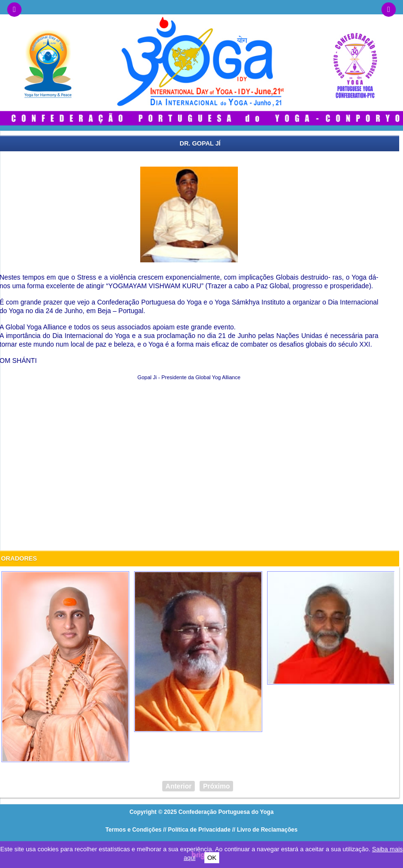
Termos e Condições (133, 830)
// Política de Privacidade (197, 830)
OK (212, 858)
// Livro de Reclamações (265, 830)
